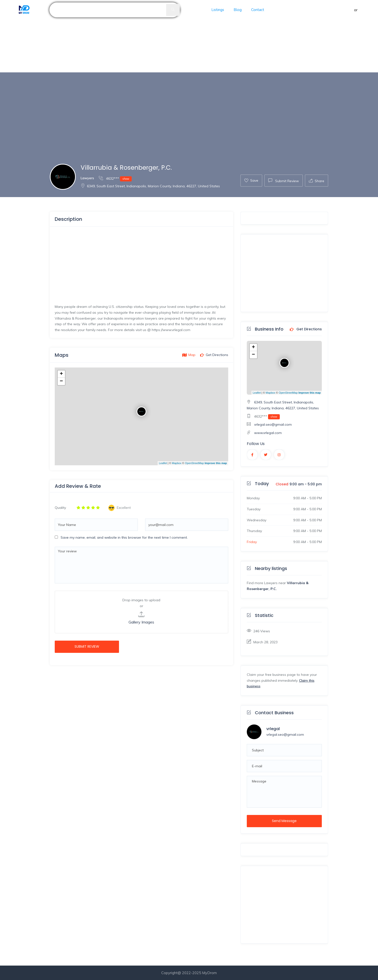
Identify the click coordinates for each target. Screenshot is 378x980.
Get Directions (306, 329)
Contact (258, 10)
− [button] (61, 381)
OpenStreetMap (194, 463)
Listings (218, 10)
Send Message (284, 821)
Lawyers (87, 178)
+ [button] (61, 374)
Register (366, 10)
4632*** (115, 178)
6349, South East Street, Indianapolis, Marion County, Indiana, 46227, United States (150, 186)
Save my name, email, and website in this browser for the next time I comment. (124, 537)
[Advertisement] (147, 36)
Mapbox (177, 463)
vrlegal (273, 729)
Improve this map (216, 463)
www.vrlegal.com (268, 433)
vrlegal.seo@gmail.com (273, 424)
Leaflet (163, 463)
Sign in (348, 10)
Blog (238, 10)
